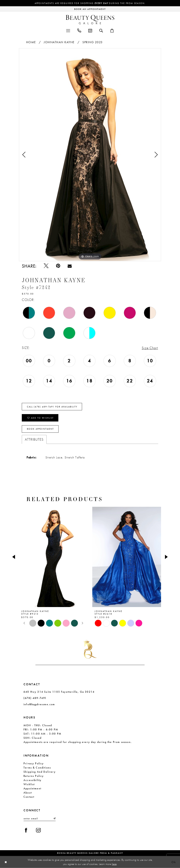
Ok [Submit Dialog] (174, 862)
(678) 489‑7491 (35, 698)
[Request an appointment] (90, 9)
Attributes (34, 439)
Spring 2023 (93, 42)
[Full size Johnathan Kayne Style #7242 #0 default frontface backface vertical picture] (90, 155)
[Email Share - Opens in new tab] (70, 266)
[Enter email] (40, 819)
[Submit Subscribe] (54, 819)
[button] (68, 30)
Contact (29, 797)
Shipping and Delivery (40, 772)
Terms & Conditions (37, 768)
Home (31, 42)
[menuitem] (68, 30)
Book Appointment (40, 429)
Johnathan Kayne (59, 42)
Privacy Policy (34, 763)
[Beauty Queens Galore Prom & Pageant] (90, 20)
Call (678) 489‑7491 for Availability (52, 407)
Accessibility (32, 780)
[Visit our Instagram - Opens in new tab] (38, 831)
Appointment (32, 788)
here (114, 864)
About (28, 793)
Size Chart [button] (150, 348)
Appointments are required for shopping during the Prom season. (90, 3)
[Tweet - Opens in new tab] (46, 266)
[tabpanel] (90, 155)
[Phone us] (79, 30)
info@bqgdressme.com (39, 704)
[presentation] (53, 557)
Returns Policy (34, 776)
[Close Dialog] (6, 862)
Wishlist (29, 784)
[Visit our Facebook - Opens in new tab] (26, 831)
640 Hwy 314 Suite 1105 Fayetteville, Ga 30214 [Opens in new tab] (59, 692)
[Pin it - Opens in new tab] (58, 266)
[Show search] (101, 30)
